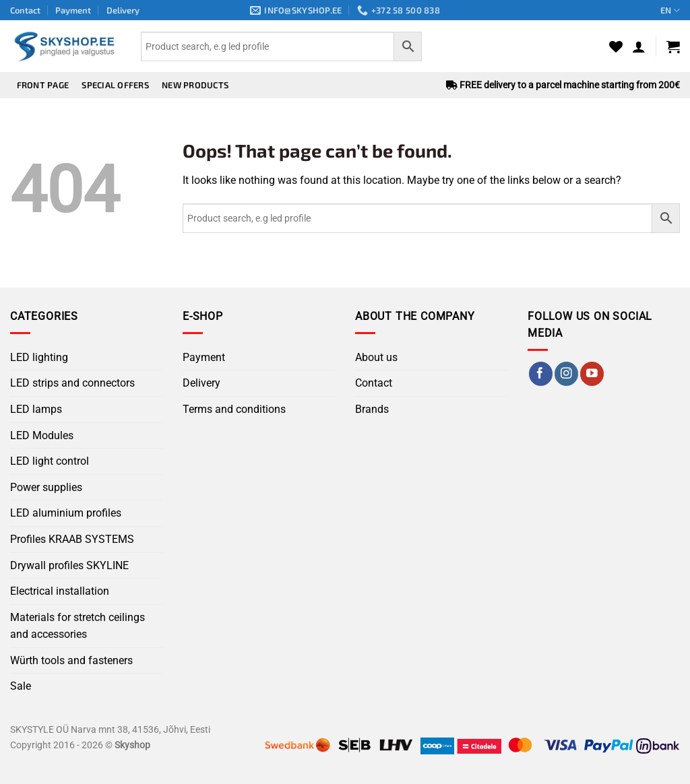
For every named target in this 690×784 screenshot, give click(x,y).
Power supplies (46, 487)
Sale (21, 686)
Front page (43, 85)
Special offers (115, 85)
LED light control (50, 461)
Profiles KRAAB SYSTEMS (72, 539)
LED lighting (39, 357)
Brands (372, 409)
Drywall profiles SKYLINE (69, 565)
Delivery (123, 10)
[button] (639, 46)
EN (670, 10)
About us (376, 357)
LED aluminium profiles (66, 513)
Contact (25, 10)
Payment (73, 10)
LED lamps (36, 409)
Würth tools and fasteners (71, 660)
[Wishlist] (616, 46)
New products (195, 85)
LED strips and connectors (72, 383)
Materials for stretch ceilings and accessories (77, 626)
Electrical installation (60, 591)
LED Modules (42, 435)
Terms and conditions (234, 409)
